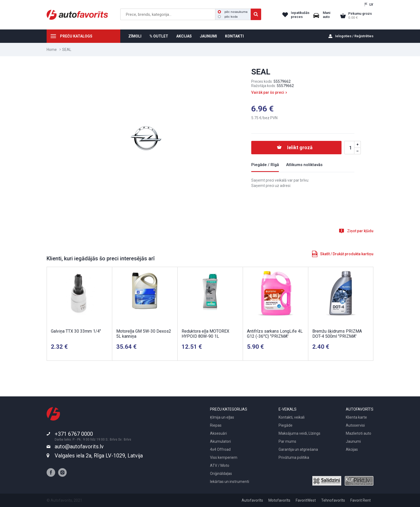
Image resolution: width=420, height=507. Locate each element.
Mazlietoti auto (359, 433)
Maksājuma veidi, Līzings (299, 433)
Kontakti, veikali (292, 417)
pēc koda (228, 17)
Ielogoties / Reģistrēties (354, 36)
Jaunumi (353, 441)
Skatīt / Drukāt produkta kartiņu (347, 254)
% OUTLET (159, 36)
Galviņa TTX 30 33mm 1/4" (76, 331)
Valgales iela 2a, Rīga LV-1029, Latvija (99, 456)
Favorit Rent (361, 500)
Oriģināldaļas (221, 474)
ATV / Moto (220, 465)
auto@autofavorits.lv (79, 446)
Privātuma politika (294, 457)
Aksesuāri (218, 433)
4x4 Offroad (220, 449)
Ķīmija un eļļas (222, 417)
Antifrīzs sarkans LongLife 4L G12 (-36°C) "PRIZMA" (275, 334)
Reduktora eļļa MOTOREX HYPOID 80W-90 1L (205, 334)
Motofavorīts (279, 500)
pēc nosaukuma (233, 12)
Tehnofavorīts (333, 500)
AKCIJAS (184, 36)
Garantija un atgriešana (298, 449)
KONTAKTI (234, 36)
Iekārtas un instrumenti (230, 482)
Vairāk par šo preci (268, 92)
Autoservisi (355, 425)
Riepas (216, 425)
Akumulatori (220, 441)
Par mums (287, 441)
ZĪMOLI (135, 36)
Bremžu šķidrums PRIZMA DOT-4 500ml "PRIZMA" (337, 334)
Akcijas (352, 449)
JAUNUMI (208, 36)
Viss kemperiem (224, 457)
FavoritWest (306, 500)
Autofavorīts (252, 500)
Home (52, 50)
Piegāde (286, 425)
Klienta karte (356, 417)
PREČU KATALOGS (76, 36)
